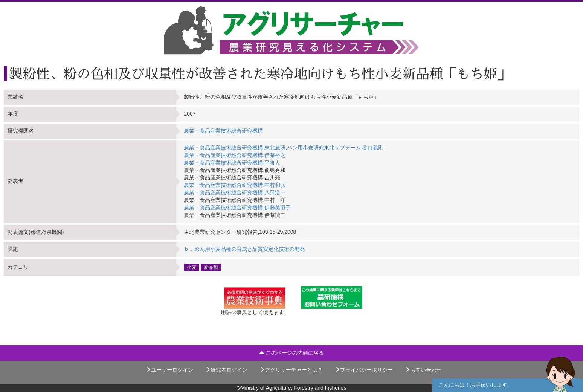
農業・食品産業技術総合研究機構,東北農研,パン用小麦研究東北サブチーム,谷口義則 (284, 148)
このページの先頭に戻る (291, 353)
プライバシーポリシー (364, 370)
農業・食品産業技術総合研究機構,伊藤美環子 (237, 207)
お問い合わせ (423, 370)
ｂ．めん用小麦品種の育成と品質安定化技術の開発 (244, 249)
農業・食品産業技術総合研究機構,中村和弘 (235, 185)
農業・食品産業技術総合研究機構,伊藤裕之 (235, 155)
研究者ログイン (226, 370)
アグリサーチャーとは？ (291, 370)
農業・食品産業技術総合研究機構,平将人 (232, 163)
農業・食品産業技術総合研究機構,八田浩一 (235, 192)
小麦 (192, 267)
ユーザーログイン (169, 370)
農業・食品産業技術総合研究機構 (223, 131)
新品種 (211, 267)
